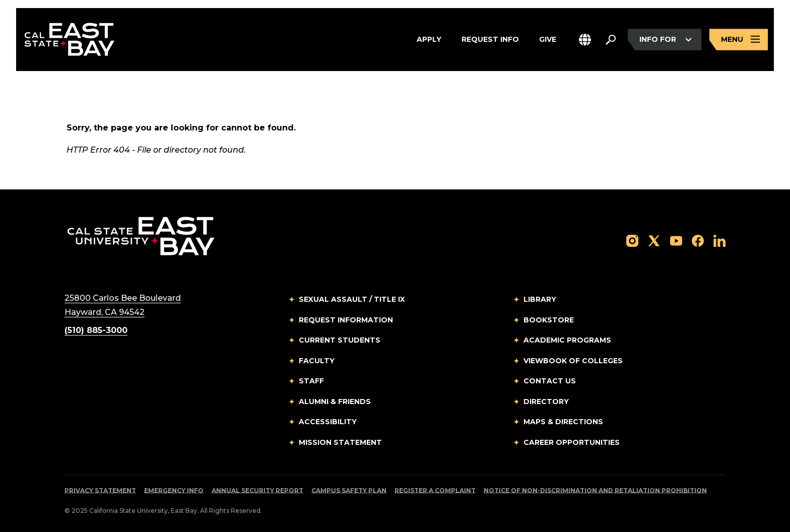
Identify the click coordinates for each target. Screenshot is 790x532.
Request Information (346, 320)
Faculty (317, 361)
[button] (585, 40)
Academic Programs (567, 340)
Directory (546, 402)
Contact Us (550, 381)
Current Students (340, 340)
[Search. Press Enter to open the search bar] (611, 40)
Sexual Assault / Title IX (352, 299)
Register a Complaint (435, 490)
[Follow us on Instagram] (632, 240)
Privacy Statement (100, 490)
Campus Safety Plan (349, 490)
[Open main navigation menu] (739, 40)
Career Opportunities (572, 442)
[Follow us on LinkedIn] (719, 240)
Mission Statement (340, 442)
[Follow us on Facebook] (698, 240)
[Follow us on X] (654, 240)
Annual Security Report (257, 490)
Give (548, 40)
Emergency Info (174, 490)
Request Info (490, 40)
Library (540, 299)
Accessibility (328, 422)
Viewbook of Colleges (573, 361)
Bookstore (549, 320)
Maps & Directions (563, 422)
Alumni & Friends (335, 402)
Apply (429, 40)
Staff (311, 381)
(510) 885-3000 (96, 330)
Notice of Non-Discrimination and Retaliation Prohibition (595, 490)
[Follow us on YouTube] (676, 240)
